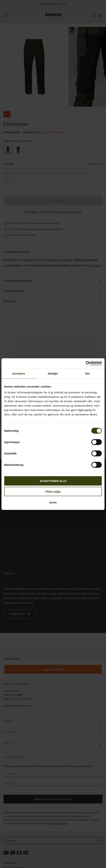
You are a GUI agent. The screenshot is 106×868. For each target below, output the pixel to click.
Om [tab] (87, 374)
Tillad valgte (53, 492)
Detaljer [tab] (53, 374)
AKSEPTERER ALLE (53, 481)
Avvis (53, 502)
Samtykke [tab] (19, 374)
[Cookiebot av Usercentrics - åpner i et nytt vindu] (86, 363)
